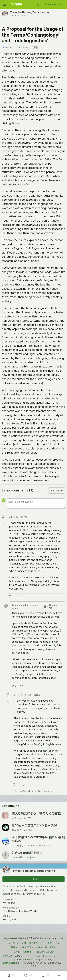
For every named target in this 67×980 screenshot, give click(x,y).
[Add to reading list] (45, 976)
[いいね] (11, 597)
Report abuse (45, 791)
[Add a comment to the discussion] (36, 504)
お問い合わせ (50, 947)
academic (23, 47)
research (9, 47)
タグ (50, 943)
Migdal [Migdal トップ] (8, 938)
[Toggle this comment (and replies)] (4, 523)
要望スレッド (34, 947)
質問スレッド (18, 947)
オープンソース (56, 956)
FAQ (57, 943)
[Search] (39, 4)
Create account (54, 4)
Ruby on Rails (10, 963)
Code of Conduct (24, 791)
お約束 (16, 952)
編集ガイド (28, 952)
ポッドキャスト (37, 943)
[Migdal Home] (16, 4)
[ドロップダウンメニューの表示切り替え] (62, 516)
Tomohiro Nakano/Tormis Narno (29, 12)
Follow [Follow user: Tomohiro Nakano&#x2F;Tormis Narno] (33, 879)
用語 (35, 47)
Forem (30, 960)
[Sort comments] (38, 491)
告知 (24, 943)
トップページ (12, 943)
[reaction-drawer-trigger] (10, 976)
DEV (5, 956)
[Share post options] (60, 976)
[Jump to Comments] (28, 976)
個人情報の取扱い (45, 952)
